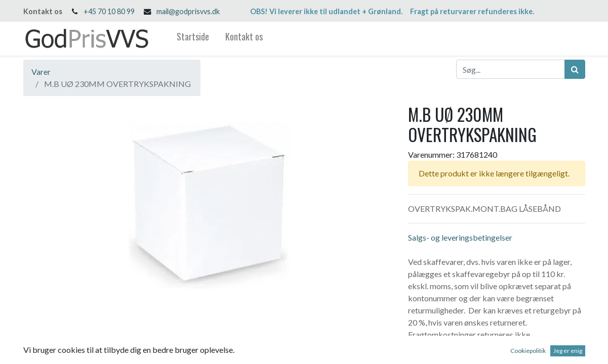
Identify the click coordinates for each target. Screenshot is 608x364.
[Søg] (575, 69)
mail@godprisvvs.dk (188, 11)
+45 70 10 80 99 (109, 11)
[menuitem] (193, 39)
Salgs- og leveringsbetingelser (460, 237)
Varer (41, 72)
